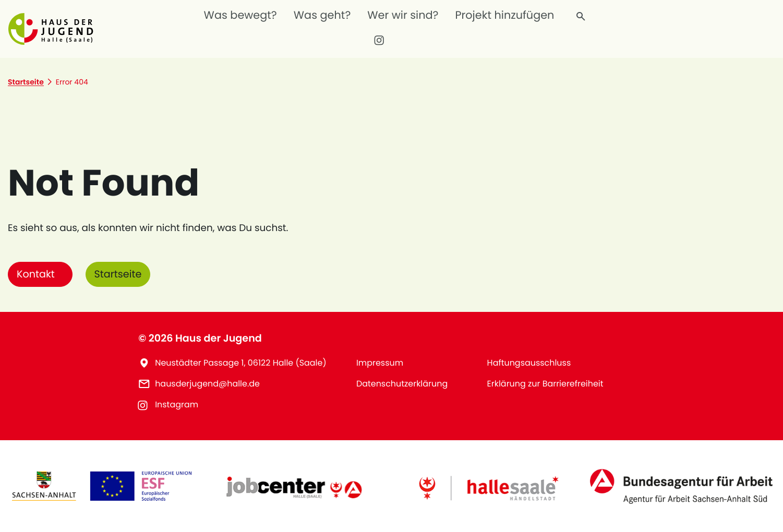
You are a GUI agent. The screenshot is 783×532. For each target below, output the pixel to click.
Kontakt (36, 274)
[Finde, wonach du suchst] (581, 17)
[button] (53, 29)
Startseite (118, 274)
